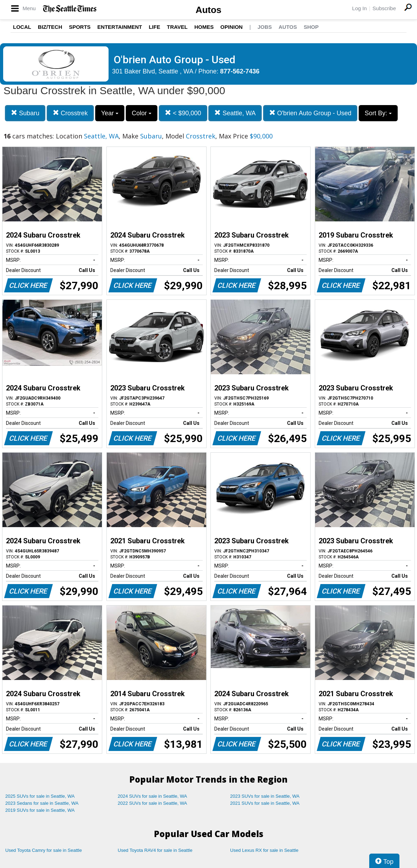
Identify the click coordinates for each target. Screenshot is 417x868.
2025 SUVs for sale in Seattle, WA (40, 796)
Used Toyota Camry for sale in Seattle (44, 850)
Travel (177, 27)
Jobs (265, 27)
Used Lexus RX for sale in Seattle (264, 850)
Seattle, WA (235, 113)
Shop (311, 27)
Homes (204, 27)
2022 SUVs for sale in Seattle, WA (152, 803)
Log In (359, 8)
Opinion (231, 27)
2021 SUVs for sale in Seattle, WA (265, 803)
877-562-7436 (240, 71)
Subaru (25, 113)
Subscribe (384, 8)
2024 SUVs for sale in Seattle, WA (152, 796)
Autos (209, 10)
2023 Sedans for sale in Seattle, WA (42, 803)
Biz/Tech (50, 27)
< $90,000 (183, 113)
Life (154, 27)
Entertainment (120, 27)
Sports (80, 27)
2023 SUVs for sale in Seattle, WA (265, 796)
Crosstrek (70, 113)
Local (22, 27)
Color (142, 113)
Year (110, 113)
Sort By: (378, 113)
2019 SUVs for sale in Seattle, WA (40, 810)
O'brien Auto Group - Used (310, 113)
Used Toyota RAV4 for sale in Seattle (155, 850)
